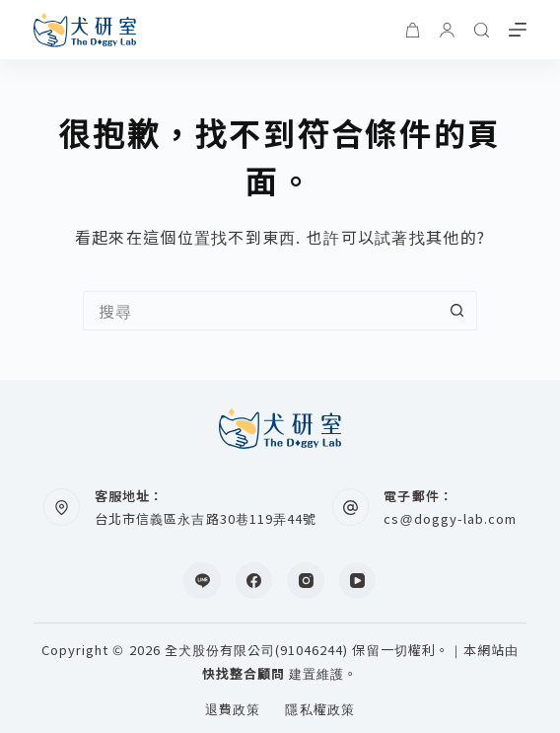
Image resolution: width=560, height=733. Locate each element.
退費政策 (233, 710)
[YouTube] (358, 581)
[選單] (518, 30)
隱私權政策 (319, 710)
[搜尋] (482, 30)
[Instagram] (306, 581)
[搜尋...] (260, 311)
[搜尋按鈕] (457, 311)
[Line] (202, 581)
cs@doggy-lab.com (450, 518)
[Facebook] (254, 581)
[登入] (447, 30)
